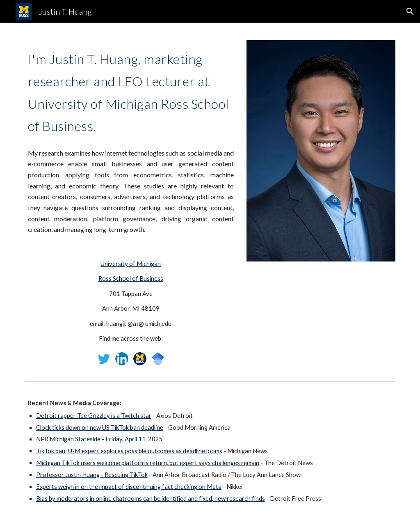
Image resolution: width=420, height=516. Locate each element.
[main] (131, 141)
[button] (410, 11)
